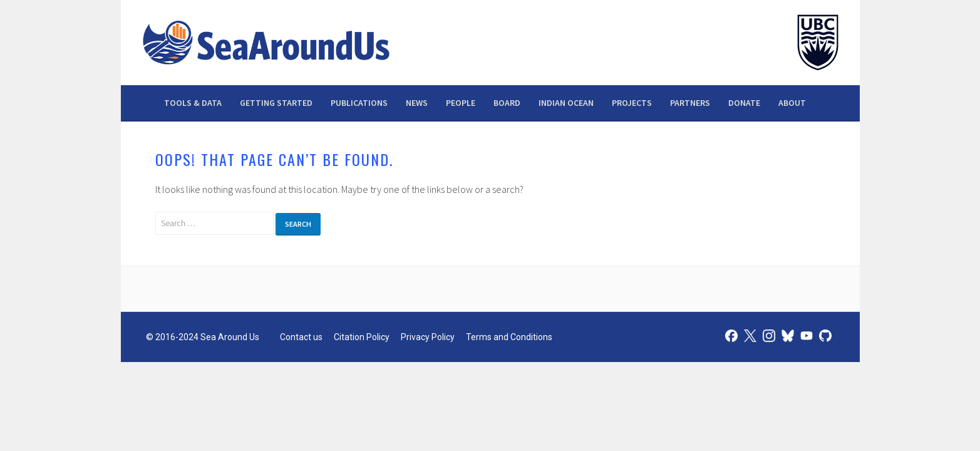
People (461, 103)
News (417, 103)
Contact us (301, 337)
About (792, 103)
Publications (359, 103)
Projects (632, 103)
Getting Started (276, 103)
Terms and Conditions (509, 337)
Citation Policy (362, 337)
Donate (744, 103)
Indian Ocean (566, 103)
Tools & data (193, 103)
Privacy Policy (428, 337)
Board (507, 103)
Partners (690, 103)
